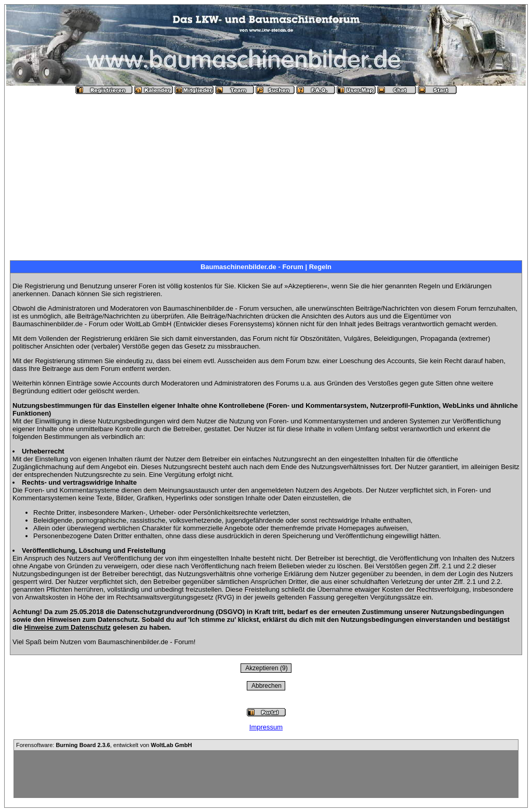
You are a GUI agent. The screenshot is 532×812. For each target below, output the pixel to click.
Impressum (266, 727)
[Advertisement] (266, 173)
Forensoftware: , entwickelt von (104, 745)
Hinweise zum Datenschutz (67, 627)
